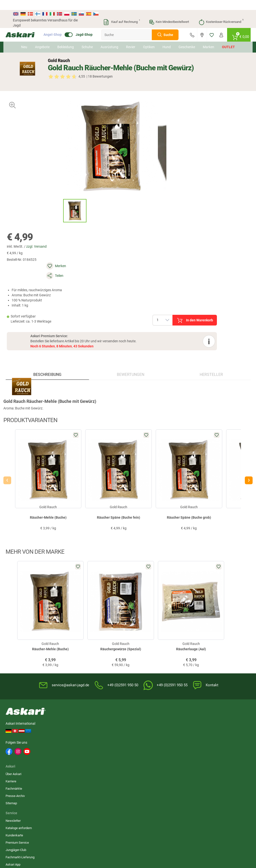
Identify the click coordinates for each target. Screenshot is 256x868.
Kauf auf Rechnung (121, 12)
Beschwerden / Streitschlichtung (182, 662)
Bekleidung (66, 37)
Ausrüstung (109, 37)
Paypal (214, 644)
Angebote (42, 37)
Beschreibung (52, 254)
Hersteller (206, 254)
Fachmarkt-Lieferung (106, 651)
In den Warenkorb (216, 171)
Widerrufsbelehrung (184, 622)
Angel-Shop (60, 25)
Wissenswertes (142, 622)
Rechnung (217, 651)
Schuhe (87, 37)
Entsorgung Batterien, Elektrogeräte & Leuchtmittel (185, 641)
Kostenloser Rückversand (221, 12)
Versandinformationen (74, 843)
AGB (173, 615)
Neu (24, 37)
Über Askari (67, 615)
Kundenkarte (100, 629)
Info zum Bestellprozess (148, 629)
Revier (131, 37)
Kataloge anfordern (105, 622)
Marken (209, 37)
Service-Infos (140, 637)
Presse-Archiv (69, 637)
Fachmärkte (68, 629)
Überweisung (219, 629)
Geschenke (187, 37)
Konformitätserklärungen (148, 651)
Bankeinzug (218, 622)
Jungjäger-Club (102, 644)
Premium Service (103, 637)
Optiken (149, 37)
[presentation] (17, 370)
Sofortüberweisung (223, 615)
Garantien (138, 644)
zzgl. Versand (166, 115)
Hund (167, 37)
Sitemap (65, 644)
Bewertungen (130, 254)
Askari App (99, 659)
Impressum (178, 653)
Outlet (228, 37)
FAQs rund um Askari (145, 615)
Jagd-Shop (91, 25)
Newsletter (99, 615)
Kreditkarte (217, 637)
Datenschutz (179, 629)
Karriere (65, 622)
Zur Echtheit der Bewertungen (142, 661)
